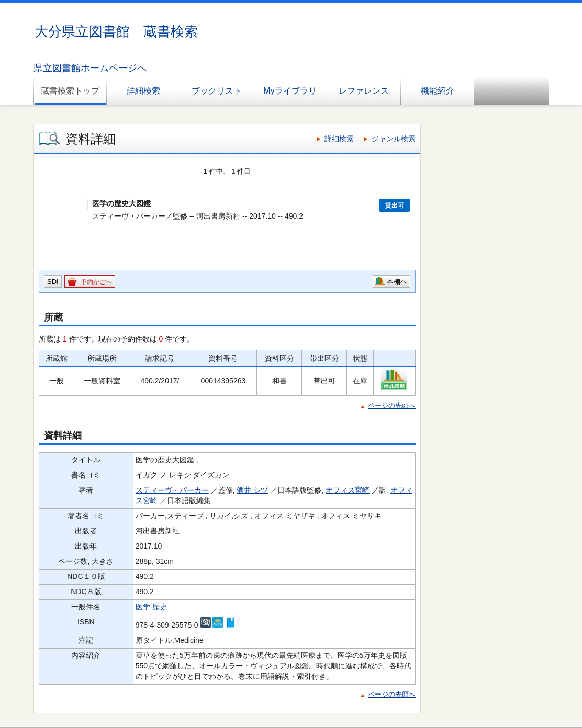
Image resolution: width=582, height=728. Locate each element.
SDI (53, 282)
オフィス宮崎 (348, 490)
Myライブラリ (290, 91)
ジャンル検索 (394, 139)
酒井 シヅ (252, 490)
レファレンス (364, 91)
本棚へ (397, 282)
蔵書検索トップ (70, 91)
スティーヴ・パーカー (172, 490)
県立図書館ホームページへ (90, 68)
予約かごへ (96, 282)
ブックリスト (217, 91)
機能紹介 (438, 91)
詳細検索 (143, 91)
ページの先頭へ (392, 406)
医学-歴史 (152, 607)
